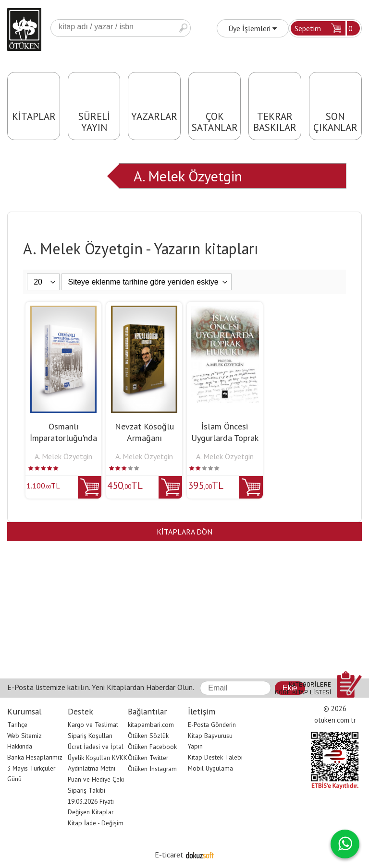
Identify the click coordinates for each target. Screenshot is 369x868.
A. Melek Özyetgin (188, 176)
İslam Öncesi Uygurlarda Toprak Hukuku (225, 438)
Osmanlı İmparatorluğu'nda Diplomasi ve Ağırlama (63, 444)
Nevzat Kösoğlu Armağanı (144, 432)
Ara (183, 28)
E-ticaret (169, 855)
